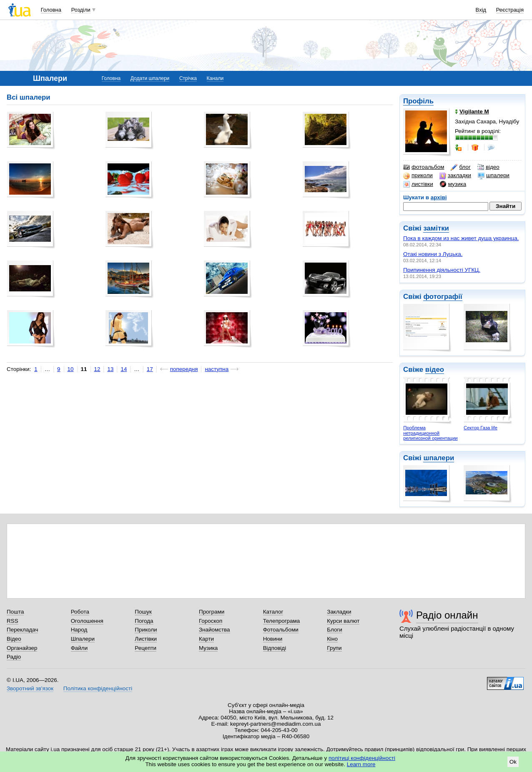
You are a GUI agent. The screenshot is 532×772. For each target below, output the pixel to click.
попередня (184, 369)
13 (110, 369)
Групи (334, 648)
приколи (418, 175)
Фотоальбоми (281, 630)
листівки (418, 184)
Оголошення (87, 621)
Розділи (81, 10)
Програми (212, 612)
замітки (436, 228)
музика (453, 184)
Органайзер (22, 648)
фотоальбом (424, 167)
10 (71, 369)
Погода (144, 621)
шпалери (494, 175)
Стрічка (188, 78)
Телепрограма (282, 621)
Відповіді (275, 648)
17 (150, 369)
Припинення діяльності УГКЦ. (442, 270)
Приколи (146, 630)
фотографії (443, 297)
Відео (14, 639)
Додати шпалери (150, 78)
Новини (273, 639)
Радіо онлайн (447, 615)
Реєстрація (510, 10)
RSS (13, 621)
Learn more (361, 764)
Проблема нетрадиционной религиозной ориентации (430, 433)
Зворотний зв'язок (30, 688)
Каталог (273, 612)
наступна (217, 369)
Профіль (418, 101)
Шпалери (83, 639)
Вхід (481, 10)
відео (488, 167)
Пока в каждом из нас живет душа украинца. (461, 238)
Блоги (335, 630)
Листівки (146, 639)
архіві (439, 197)
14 (124, 369)
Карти (206, 639)
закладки (455, 175)
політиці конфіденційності (362, 758)
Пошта (15, 612)
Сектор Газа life (481, 428)
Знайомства (215, 630)
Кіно (332, 639)
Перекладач (22, 630)
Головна (51, 10)
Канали (215, 78)
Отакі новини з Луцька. (433, 254)
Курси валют (343, 621)
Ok (513, 762)
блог (460, 167)
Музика (208, 648)
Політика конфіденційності (98, 688)
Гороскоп (211, 621)
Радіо (14, 657)
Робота (80, 612)
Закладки (339, 612)
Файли (79, 648)
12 (97, 369)
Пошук (143, 612)
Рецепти (146, 648)
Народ (79, 630)
